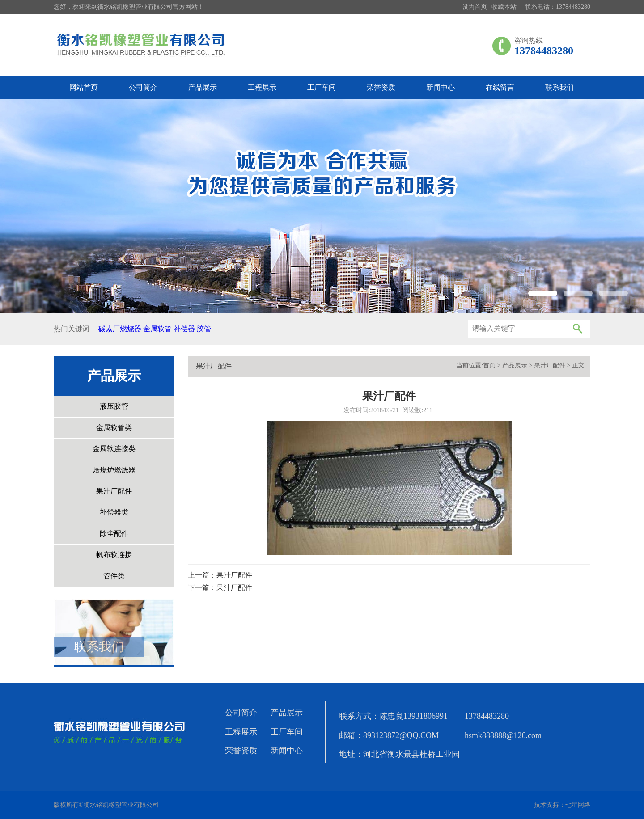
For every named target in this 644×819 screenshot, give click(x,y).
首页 (489, 365)
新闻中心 (441, 87)
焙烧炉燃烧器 (114, 470)
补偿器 (184, 329)
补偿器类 (114, 512)
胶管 (204, 329)
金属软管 (157, 329)
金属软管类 (114, 428)
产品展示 (203, 87)
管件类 (114, 576)
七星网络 (578, 805)
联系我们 (559, 87)
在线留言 (500, 87)
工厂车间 (322, 87)
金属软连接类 (114, 449)
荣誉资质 (381, 87)
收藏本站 (504, 7)
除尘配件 (114, 534)
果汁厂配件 (114, 491)
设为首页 (475, 7)
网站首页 (84, 87)
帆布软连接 (114, 555)
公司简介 (143, 87)
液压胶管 (114, 406)
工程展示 (262, 87)
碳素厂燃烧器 (120, 329)
